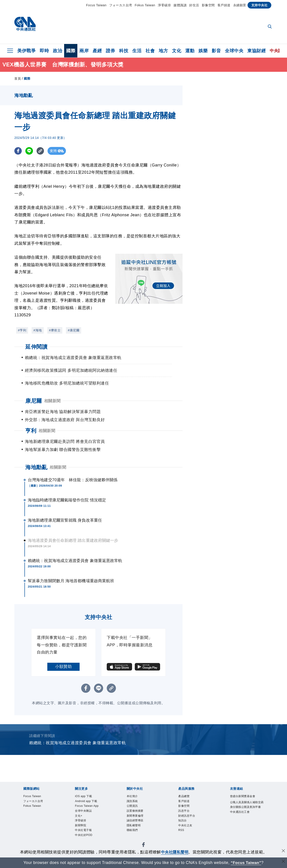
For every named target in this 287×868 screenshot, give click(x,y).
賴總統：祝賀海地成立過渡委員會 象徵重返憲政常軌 (75, 561)
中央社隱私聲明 (175, 852)
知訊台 (183, 824)
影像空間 (208, 5)
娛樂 (203, 51)
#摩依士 (55, 330)
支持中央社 (260, 5)
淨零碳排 (164, 5)
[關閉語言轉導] (283, 862)
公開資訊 (133, 808)
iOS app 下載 (85, 797)
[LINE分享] (30, 151)
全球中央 (234, 51)
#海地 (38, 330)
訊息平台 (185, 813)
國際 (71, 51)
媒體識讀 (180, 5)
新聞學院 (81, 829)
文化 (177, 51)
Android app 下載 (88, 802)
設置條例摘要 (136, 813)
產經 (97, 51)
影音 (216, 51)
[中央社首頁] (25, 25)
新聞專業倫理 (136, 818)
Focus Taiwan (96, 5)
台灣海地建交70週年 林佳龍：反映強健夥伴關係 (73, 480)
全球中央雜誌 (85, 813)
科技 (124, 51)
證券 (110, 51)
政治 (58, 51)
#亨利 (22, 330)
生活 (137, 51)
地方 (163, 51)
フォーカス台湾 (121, 5)
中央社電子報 (85, 835)
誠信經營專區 (136, 824)
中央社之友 (186, 829)
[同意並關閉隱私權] (283, 852)
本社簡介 (133, 797)
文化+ (79, 818)
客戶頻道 (224, 5)
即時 (44, 51)
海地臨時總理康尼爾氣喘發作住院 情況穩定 (67, 500)
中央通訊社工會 (241, 819)
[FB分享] (18, 151)
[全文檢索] (270, 27)
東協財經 (257, 51)
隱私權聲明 (135, 829)
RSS (182, 835)
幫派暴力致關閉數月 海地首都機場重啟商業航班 (71, 581)
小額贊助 (63, 667)
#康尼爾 (74, 330)
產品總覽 (185, 797)
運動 (190, 51)
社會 (150, 51)
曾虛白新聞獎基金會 (245, 797)
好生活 (194, 5)
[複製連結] (41, 151)
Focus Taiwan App (89, 808)
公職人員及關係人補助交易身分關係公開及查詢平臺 (246, 808)
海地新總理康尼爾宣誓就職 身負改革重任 (65, 520)
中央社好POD (85, 840)
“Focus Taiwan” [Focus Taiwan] (246, 863)
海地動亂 (36, 467)
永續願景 (240, 5)
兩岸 (84, 51)
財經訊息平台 (188, 818)
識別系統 (133, 802)
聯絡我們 (133, 835)
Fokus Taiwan (145, 5)
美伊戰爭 (26, 51)
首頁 (18, 79)
